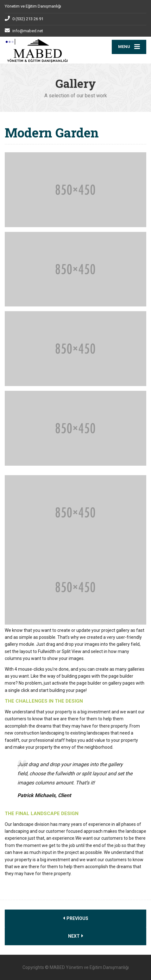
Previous (76, 918)
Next (76, 936)
